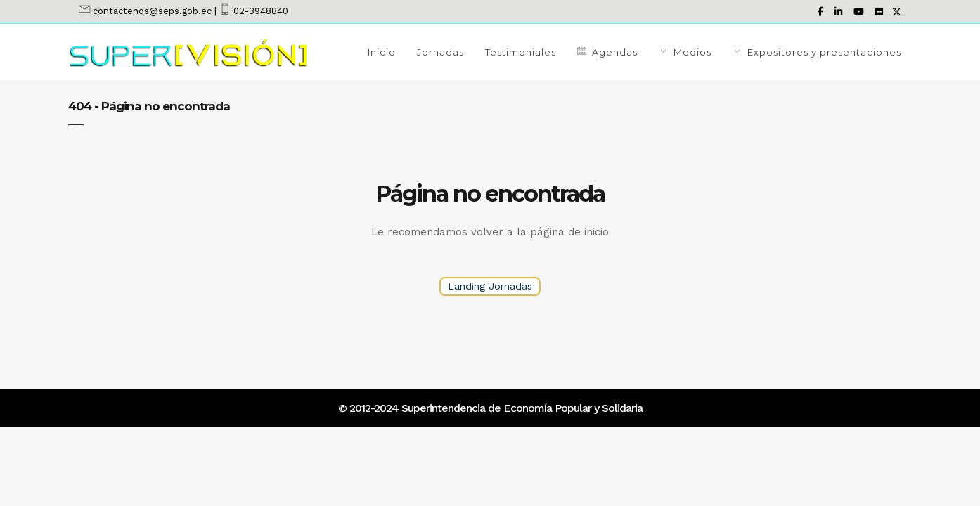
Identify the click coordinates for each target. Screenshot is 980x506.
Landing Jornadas (490, 286)
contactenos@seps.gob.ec (152, 11)
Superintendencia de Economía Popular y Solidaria (521, 408)
